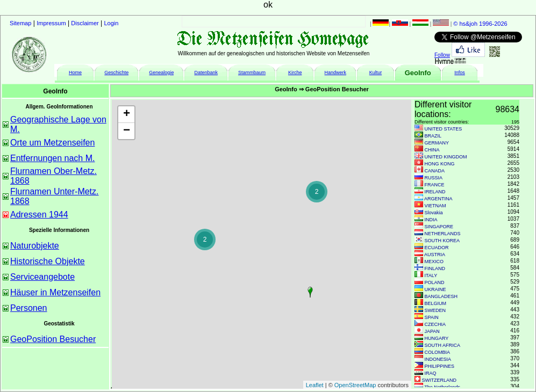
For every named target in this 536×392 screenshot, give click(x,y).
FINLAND (435, 268)
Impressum (51, 23)
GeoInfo (418, 73)
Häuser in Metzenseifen (55, 292)
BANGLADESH (441, 296)
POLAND (435, 282)
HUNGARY (437, 338)
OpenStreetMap (355, 385)
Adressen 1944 (39, 215)
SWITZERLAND (439, 380)
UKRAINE (435, 289)
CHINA (432, 150)
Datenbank (206, 72)
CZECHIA (435, 324)
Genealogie (161, 72)
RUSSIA (434, 178)
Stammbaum (252, 72)
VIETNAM (435, 206)
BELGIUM (436, 303)
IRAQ (431, 373)
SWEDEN (435, 310)
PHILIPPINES (440, 366)
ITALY (431, 275)
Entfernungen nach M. (52, 158)
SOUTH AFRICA (443, 345)
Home (75, 72)
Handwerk (336, 72)
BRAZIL (433, 136)
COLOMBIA (438, 352)
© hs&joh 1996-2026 (480, 24)
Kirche (295, 72)
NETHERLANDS (443, 234)
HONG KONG (440, 164)
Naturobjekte (35, 246)
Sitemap (20, 23)
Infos (460, 72)
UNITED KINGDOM (446, 157)
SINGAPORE (439, 227)
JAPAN (432, 331)
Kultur (376, 72)
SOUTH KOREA (442, 241)
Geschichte (116, 72)
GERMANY (437, 143)
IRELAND (435, 192)
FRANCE (435, 185)
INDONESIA (438, 359)
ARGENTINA (438, 199)
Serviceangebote (42, 277)
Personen (29, 308)
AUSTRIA (435, 255)
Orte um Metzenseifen (52, 143)
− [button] (127, 131)
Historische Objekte (48, 261)
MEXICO (434, 262)
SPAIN (432, 317)
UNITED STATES (444, 129)
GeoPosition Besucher (53, 339)
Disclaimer (85, 23)
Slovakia (434, 213)
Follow (442, 55)
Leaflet (315, 385)
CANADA (435, 171)
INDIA (431, 220)
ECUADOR (437, 248)
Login (112, 23)
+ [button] (127, 114)
